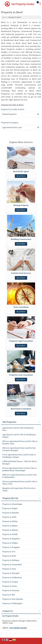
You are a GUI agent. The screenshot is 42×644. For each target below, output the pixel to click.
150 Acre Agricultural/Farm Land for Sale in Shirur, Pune (20, 483)
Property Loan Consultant (21, 375)
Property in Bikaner (10, 530)
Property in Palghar (10, 543)
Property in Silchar (10, 521)
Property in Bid (9, 595)
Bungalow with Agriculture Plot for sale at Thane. (19, 489)
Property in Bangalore (11, 539)
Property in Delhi (9, 517)
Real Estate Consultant (21, 409)
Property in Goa (9, 552)
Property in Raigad (10, 508)
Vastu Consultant (21, 307)
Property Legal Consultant (21, 341)
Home (4, 17)
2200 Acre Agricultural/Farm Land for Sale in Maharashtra (20, 476)
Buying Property (21, 205)
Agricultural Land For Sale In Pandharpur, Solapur (19, 436)
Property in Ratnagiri (11, 573)
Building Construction (21, 239)
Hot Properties (9, 422)
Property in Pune (9, 569)
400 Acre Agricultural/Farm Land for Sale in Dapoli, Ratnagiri (19, 449)
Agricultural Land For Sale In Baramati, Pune (18, 429)
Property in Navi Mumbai (13, 599)
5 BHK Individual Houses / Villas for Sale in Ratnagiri (20, 463)
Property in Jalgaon (10, 526)
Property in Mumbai (11, 513)
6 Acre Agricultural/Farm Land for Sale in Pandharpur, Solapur (19, 456)
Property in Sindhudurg (12, 578)
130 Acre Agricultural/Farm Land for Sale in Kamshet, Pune (20, 442)
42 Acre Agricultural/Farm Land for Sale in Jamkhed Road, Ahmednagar (19, 469)
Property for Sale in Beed (12, 105)
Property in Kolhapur (11, 560)
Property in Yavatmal (11, 590)
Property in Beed (9, 556)
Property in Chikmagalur (12, 603)
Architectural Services (21, 273)
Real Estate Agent (21, 171)
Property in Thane (10, 586)
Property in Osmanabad (12, 565)
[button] (18, 628)
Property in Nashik (10, 534)
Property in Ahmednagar (12, 504)
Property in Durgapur (11, 547)
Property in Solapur (10, 582)
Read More (21, 176)
